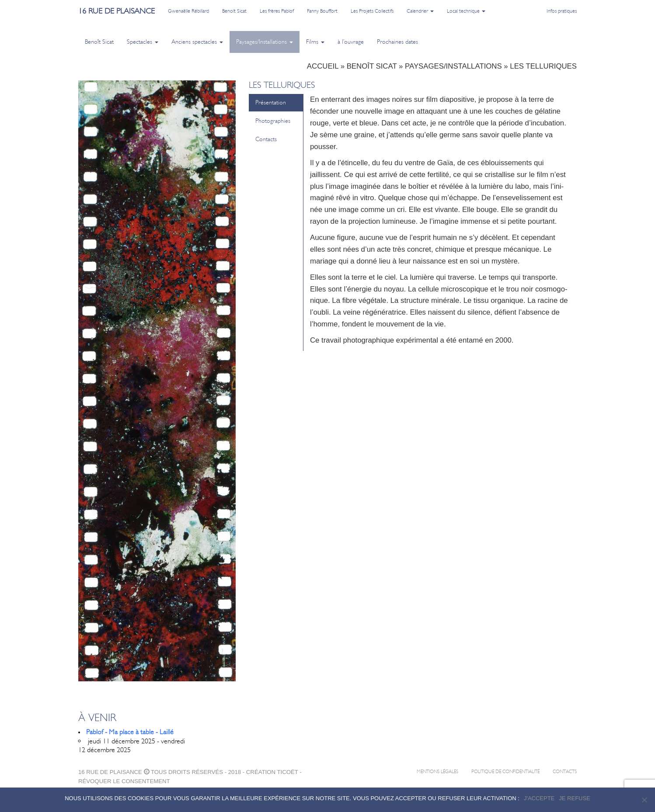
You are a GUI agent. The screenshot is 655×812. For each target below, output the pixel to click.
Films (315, 42)
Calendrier (420, 11)
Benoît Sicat (234, 11)
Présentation (271, 102)
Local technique (466, 11)
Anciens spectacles (197, 42)
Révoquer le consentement (124, 781)
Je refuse (575, 798)
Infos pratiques (562, 11)
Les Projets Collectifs (372, 11)
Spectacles (143, 42)
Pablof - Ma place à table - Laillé (130, 732)
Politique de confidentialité (505, 772)
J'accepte (539, 798)
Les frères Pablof (277, 11)
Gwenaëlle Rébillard (188, 11)
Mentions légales (437, 772)
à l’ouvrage (351, 42)
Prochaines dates (397, 42)
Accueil (323, 66)
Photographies (273, 121)
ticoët (287, 772)
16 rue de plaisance (117, 11)
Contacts (266, 139)
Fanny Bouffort (322, 11)
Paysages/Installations (265, 42)
